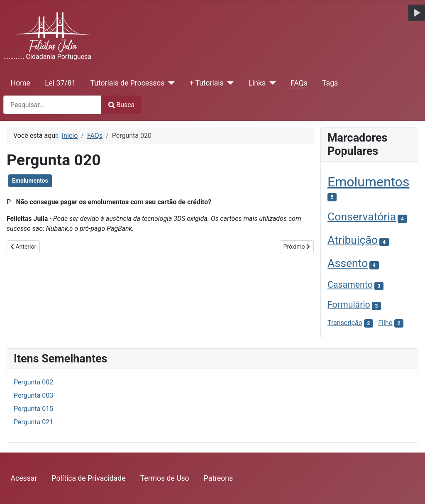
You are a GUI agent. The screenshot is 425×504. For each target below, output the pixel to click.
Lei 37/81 (60, 83)
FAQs (299, 83)
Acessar (24, 478)
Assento (348, 263)
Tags (330, 83)
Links (257, 83)
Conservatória (362, 217)
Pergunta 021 (33, 422)
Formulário (349, 305)
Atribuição (353, 240)
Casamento (350, 285)
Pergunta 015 (33, 409)
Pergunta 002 (33, 382)
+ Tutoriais (206, 83)
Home (21, 83)
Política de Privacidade (89, 478)
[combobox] (53, 105)
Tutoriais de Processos (128, 83)
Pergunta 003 (33, 395)
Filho (385, 323)
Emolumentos (30, 181)
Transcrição (345, 323)
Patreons (218, 478)
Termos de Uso (165, 478)
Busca (121, 105)
